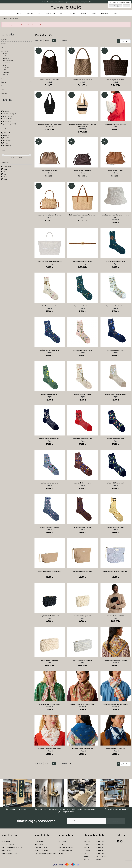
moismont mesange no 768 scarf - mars (83, 704)
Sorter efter (38, 41)
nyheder (19, 13)
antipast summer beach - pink (83, 350)
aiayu (6, 111)
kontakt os (63, 841)
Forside (5, 18)
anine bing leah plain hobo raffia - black (50, 124)
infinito (7, 121)
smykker (72, 13)
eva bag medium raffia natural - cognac (50, 215)
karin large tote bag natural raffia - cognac (82, 215)
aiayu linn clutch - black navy (115, 616)
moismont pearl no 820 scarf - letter (49, 749)
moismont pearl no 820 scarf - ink (83, 749)
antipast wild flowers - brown (82, 483)
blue (6, 143)
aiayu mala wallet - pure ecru (83, 616)
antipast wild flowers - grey (50, 483)
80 (5, 172)
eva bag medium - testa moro (83, 171)
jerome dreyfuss (9, 124)
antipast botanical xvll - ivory (49, 306)
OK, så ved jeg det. (116, 6)
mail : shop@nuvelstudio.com (12, 847)
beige (6, 135)
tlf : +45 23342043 (8, 844)
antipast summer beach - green (82, 306)
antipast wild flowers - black (116, 483)
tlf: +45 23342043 (41, 850)
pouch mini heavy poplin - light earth (49, 571)
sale (115, 13)
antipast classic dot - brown (83, 527)
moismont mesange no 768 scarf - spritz (115, 704)
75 (5, 169)
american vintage (10, 114)
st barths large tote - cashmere (116, 80)
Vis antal (65, 41)
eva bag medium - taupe (49, 171)
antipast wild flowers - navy (116, 439)
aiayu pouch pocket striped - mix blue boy (115, 571)
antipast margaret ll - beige (83, 394)
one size (8, 167)
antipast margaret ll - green (49, 394)
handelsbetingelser (66, 847)
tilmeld (115, 821)
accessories (50, 13)
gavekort (105, 13)
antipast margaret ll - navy (116, 350)
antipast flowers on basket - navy (50, 439)
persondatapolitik (66, 850)
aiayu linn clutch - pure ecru (49, 660)
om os (61, 844)
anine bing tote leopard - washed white (49, 261)
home (94, 13)
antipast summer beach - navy (49, 350)
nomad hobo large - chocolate (49, 80)
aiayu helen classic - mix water (82, 660)
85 (5, 174)
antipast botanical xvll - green (116, 261)
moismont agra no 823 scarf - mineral (116, 660)
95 (5, 179)
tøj (39, 13)
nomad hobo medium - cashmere (82, 80)
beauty (83, 13)
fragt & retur (64, 853)
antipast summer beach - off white (116, 306)
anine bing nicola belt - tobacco (83, 261)
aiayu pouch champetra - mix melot (115, 124)
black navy (8, 140)
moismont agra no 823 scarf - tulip (50, 704)
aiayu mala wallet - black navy (49, 616)
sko (62, 13)
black (6, 138)
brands (30, 13)
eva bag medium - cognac (115, 171)
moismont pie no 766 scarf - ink (115, 749)
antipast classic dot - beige (116, 527)
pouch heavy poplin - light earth (83, 571)
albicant (7, 133)
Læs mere (126, 6)
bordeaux (7, 145)
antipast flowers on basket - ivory (116, 394)
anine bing (8, 116)
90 (5, 177)
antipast (7, 119)
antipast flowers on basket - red (83, 439)
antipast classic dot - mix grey (49, 527)
